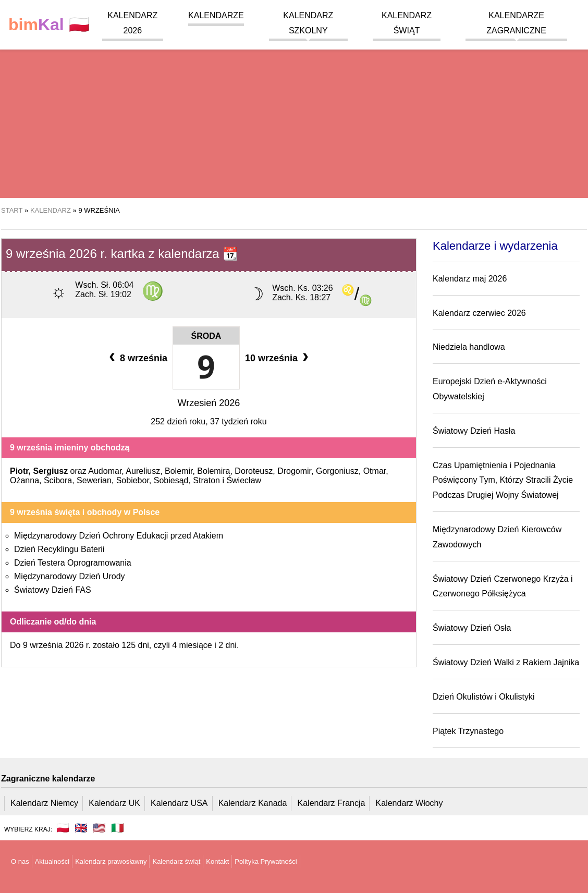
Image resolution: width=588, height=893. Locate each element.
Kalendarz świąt (176, 861)
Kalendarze (216, 15)
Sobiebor (133, 480)
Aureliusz (143, 471)
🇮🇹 (118, 828)
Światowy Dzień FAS (53, 590)
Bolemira (213, 471)
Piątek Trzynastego (468, 731)
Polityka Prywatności (266, 861)
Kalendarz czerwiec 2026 (479, 313)
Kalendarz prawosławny (111, 861)
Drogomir (294, 471)
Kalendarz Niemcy (44, 803)
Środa (206, 336)
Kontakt (217, 861)
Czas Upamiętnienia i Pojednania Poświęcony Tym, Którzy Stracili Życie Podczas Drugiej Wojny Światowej (503, 480)
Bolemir (179, 471)
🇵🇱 (49, 25)
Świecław (244, 480)
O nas (20, 861)
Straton (206, 480)
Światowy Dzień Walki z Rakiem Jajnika (506, 662)
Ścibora (58, 480)
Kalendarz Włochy (409, 803)
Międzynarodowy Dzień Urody (70, 576)
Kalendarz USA (179, 803)
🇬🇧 (81, 828)
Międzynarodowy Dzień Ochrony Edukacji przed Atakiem (119, 536)
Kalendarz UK (114, 803)
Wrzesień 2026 (209, 403)
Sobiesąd (171, 480)
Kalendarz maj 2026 (470, 279)
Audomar (105, 471)
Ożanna (24, 480)
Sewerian (94, 480)
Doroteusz (254, 471)
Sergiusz (50, 471)
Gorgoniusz (337, 471)
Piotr (19, 471)
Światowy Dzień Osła (472, 628)
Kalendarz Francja (332, 803)
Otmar (375, 471)
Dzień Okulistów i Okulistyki (484, 697)
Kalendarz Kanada (253, 803)
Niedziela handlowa (469, 347)
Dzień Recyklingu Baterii (59, 549)
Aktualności (52, 861)
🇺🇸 (99, 828)
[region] (294, 115)
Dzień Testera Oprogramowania (73, 563)
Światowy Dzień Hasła (474, 431)
